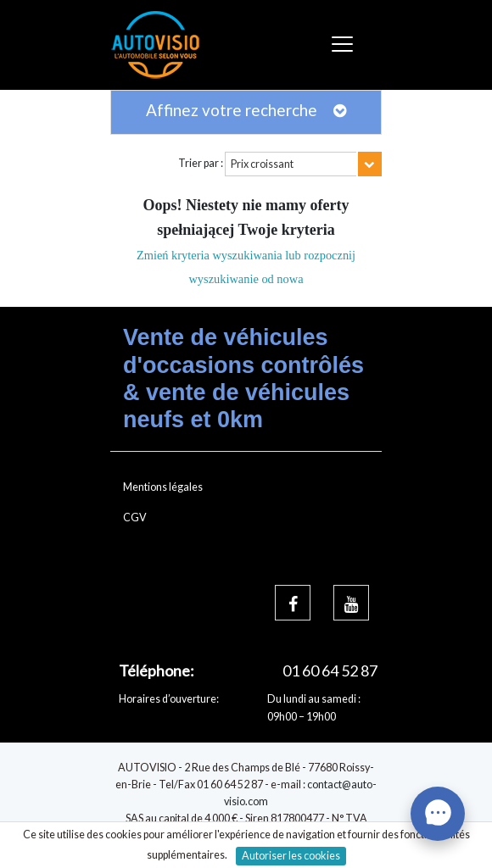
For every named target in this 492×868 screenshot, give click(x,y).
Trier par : (201, 163)
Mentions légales (163, 487)
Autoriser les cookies (291, 856)
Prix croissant (262, 164)
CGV (135, 517)
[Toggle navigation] (345, 45)
